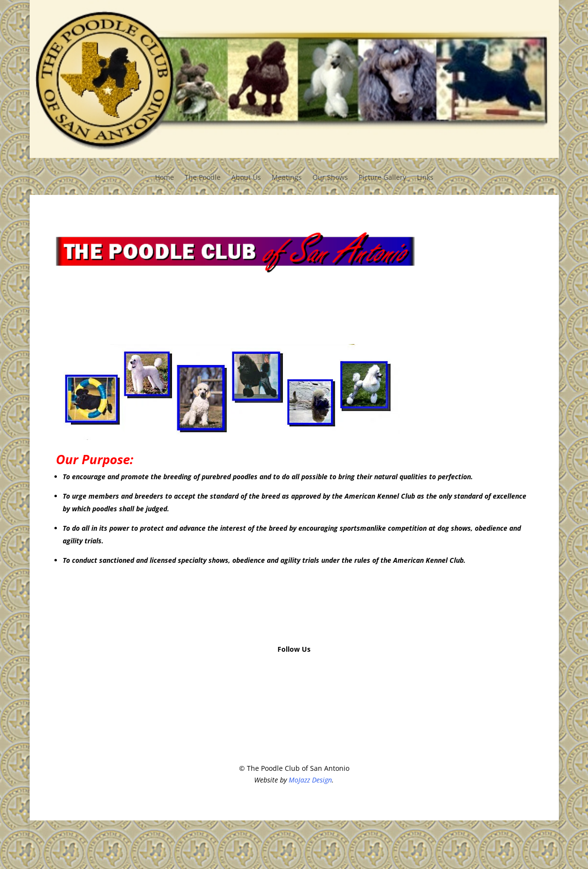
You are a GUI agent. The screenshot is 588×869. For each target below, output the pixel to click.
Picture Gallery (382, 178)
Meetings (287, 178)
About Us (246, 178)
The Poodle (203, 178)
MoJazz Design (310, 780)
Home (164, 178)
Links (425, 178)
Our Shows (330, 178)
